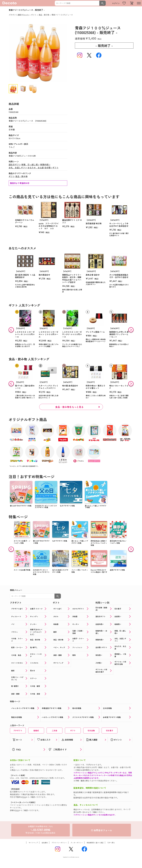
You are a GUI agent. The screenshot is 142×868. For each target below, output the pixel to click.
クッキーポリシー (77, 843)
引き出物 (91, 731)
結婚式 (36, 731)
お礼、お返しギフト (18, 168)
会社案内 (45, 843)
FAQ (24, 797)
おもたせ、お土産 (36, 168)
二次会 (55, 731)
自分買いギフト (51, 168)
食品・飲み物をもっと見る (69, 407)
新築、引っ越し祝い (31, 164)
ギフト (12, 176)
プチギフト (18, 731)
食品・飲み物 (21, 176)
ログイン (116, 3)
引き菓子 (110, 731)
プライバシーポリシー (59, 843)
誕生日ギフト (15, 164)
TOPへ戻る (111, 843)
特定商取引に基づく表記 (95, 843)
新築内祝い (45, 164)
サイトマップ (33, 843)
